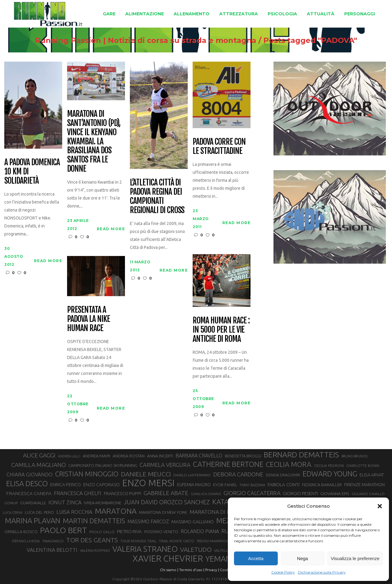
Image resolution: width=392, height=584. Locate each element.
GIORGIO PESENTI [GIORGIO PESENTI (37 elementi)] (300, 493)
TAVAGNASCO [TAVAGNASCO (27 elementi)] (53, 541)
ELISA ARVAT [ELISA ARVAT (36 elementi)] (372, 475)
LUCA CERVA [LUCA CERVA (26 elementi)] (13, 513)
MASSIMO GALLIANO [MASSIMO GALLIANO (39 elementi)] (193, 522)
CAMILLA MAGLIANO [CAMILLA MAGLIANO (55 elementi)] (39, 465)
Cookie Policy (283, 572)
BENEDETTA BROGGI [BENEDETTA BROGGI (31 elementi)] (243, 456)
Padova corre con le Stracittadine (219, 147)
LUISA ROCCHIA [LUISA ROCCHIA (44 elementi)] (74, 512)
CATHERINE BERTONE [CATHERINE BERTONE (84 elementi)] (228, 464)
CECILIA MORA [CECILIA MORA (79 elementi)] (289, 464)
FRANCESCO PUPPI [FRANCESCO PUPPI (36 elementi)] (123, 493)
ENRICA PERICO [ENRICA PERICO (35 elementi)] (66, 485)
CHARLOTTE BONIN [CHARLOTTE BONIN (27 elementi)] (363, 466)
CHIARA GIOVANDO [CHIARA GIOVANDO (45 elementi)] (30, 474)
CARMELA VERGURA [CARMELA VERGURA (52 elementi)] (165, 465)
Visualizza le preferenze (355, 558)
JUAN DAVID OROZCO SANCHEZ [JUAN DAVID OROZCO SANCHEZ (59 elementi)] (167, 502)
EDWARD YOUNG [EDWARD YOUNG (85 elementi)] (330, 474)
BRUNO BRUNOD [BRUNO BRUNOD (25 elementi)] (355, 456)
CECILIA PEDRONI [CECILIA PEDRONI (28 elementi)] (329, 466)
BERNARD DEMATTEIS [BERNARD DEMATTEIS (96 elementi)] (301, 455)
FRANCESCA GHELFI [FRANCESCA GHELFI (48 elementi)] (78, 493)
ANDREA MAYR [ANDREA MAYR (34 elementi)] (96, 456)
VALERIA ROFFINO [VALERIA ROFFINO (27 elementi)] (95, 550)
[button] (380, 506)
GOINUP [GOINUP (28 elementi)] (11, 503)
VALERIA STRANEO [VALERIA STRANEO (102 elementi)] (145, 549)
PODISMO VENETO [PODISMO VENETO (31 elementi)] (161, 532)
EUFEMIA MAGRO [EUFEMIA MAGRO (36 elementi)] (194, 485)
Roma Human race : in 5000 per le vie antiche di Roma (221, 330)
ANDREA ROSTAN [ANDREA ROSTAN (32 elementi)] (129, 456)
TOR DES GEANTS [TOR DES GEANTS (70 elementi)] (92, 540)
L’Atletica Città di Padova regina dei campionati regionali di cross (157, 197)
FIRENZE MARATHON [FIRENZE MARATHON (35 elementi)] (364, 485)
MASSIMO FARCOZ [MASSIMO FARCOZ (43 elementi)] (148, 521)
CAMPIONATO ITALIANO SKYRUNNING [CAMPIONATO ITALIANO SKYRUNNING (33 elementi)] (103, 465)
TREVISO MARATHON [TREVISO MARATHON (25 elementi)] (213, 541)
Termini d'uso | (192, 570)
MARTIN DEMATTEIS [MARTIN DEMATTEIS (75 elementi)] (94, 521)
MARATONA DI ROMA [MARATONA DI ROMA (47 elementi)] (216, 512)
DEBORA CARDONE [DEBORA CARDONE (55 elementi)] (238, 474)
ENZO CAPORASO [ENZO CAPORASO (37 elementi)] (102, 485)
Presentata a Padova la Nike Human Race (88, 319)
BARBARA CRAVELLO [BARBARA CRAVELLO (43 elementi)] (199, 456)
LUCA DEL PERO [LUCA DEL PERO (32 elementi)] (39, 512)
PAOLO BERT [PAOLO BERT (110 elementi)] (64, 530)
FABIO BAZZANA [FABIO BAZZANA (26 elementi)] (253, 485)
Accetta (256, 558)
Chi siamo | (169, 570)
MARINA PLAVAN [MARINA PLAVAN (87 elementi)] (33, 521)
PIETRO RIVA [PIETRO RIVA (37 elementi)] (129, 531)
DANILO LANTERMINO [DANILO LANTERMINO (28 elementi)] (192, 475)
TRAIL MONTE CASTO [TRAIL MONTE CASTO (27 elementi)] (177, 541)
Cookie (226, 570)
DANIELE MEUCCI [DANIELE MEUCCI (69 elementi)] (146, 474)
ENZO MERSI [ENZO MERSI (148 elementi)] (148, 483)
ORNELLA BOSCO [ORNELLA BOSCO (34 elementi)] (21, 532)
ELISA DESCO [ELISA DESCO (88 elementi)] (27, 484)
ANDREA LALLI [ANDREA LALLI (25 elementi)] (69, 456)
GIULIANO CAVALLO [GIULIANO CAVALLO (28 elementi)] (368, 494)
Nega (303, 558)
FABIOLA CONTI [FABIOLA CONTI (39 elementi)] (284, 485)
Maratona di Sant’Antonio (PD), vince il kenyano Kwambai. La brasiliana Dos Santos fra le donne (94, 141)
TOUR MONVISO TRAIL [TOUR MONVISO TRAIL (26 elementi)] (138, 541)
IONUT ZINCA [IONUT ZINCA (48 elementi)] (65, 502)
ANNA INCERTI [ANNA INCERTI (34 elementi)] (160, 456)
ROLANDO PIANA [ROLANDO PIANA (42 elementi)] (200, 531)
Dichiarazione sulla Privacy (322, 572)
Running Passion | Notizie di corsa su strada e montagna (146, 40)
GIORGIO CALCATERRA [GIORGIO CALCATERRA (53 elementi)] (252, 493)
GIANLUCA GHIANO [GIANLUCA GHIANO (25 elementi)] (206, 494)
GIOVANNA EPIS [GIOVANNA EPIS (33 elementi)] (335, 494)
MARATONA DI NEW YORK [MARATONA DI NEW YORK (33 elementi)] (163, 512)
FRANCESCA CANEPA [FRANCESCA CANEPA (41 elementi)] (29, 493)
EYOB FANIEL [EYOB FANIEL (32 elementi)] (225, 485)
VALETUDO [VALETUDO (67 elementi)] (196, 549)
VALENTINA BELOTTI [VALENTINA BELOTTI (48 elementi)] (52, 550)
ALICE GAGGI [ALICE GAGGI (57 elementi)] (39, 455)
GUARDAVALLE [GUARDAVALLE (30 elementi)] (33, 503)
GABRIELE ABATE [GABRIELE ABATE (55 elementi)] (166, 493)
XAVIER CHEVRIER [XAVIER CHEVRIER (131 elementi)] (168, 559)
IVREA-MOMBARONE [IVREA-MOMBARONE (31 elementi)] (103, 503)
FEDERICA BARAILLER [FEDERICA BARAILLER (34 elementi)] (322, 485)
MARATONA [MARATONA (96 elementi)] (116, 511)
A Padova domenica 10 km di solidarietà (32, 172)
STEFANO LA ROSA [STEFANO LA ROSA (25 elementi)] (26, 541)
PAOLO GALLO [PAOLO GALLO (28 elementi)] (102, 532)
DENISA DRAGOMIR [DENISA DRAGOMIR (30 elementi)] (283, 475)
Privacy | (212, 570)
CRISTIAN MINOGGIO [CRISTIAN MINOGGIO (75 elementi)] (87, 474)
